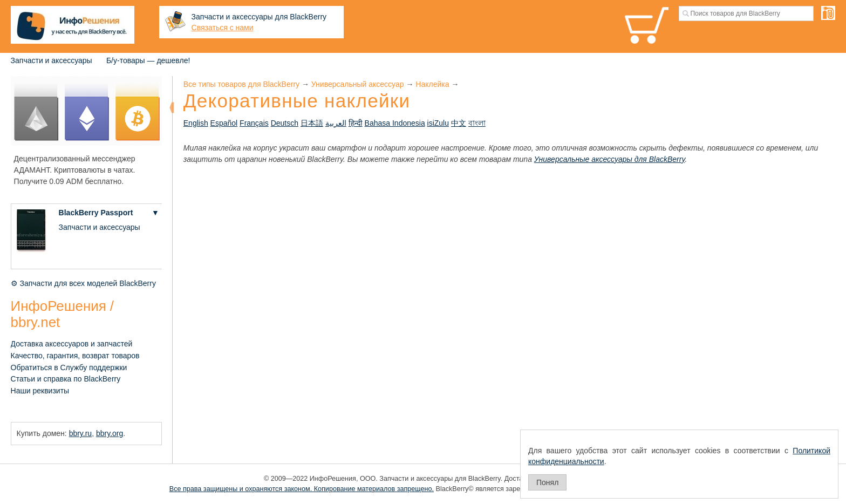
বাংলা (477, 123)
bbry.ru (81, 433)
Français (254, 123)
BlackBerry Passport (96, 213)
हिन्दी (356, 123)
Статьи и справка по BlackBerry (66, 379)
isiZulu (438, 123)
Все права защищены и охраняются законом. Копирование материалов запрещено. (302, 489)
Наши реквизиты (40, 391)
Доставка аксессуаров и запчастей (72, 344)
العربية (336, 123)
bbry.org (110, 433)
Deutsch (285, 123)
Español (224, 123)
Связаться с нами (223, 28)
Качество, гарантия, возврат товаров (75, 356)
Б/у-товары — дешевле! (148, 60)
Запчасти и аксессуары (52, 60)
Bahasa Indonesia (395, 123)
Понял (547, 482)
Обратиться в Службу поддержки (69, 367)
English (196, 123)
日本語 (312, 123)
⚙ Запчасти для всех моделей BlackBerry (83, 283)
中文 (459, 123)
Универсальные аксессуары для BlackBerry (610, 159)
